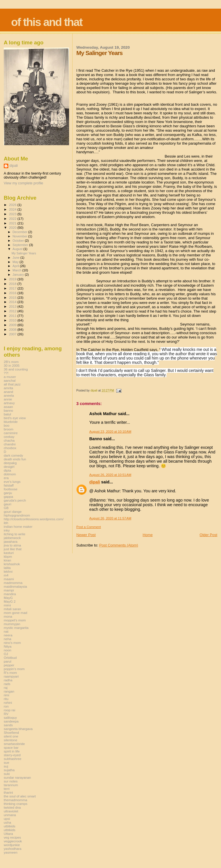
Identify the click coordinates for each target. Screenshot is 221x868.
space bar (11, 747)
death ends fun (15, 459)
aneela (9, 395)
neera (8, 635)
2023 (13, 214)
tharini (8, 792)
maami (9, 579)
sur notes (11, 781)
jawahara (11, 541)
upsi (7, 819)
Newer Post (86, 535)
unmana (10, 815)
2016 (13, 293)
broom (8, 429)
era (6, 478)
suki (7, 774)
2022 (13, 219)
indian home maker (18, 526)
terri (7, 789)
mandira (10, 594)
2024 (13, 209)
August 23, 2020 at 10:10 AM (110, 432)
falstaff (9, 485)
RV (6, 714)
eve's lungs (12, 482)
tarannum (11, 785)
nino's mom (12, 643)
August (18, 249)
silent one (11, 736)
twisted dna (12, 807)
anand (8, 392)
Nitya (8, 646)
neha (7, 639)
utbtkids (9, 826)
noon (7, 650)
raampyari (11, 676)
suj (6, 766)
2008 (13, 329)
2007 (13, 334)
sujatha (9, 770)
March (18, 270)
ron (6, 706)
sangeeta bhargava (18, 729)
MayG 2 (10, 601)
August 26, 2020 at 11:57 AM (110, 518)
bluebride (11, 422)
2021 (13, 223)
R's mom (10, 673)
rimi (6, 695)
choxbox (10, 448)
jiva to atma (12, 545)
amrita (8, 388)
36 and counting (16, 369)
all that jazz (12, 384)
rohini (8, 702)
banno (8, 410)
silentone (11, 740)
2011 (13, 316)
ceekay (9, 437)
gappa (8, 497)
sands (8, 725)
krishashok (12, 564)
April (16, 266)
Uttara (8, 834)
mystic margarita (16, 628)
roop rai (9, 710)
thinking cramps (16, 804)
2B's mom (11, 362)
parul (7, 661)
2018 (13, 284)
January (19, 275)
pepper (9, 665)
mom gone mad (15, 613)
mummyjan (12, 624)
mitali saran (12, 609)
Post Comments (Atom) (119, 545)
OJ (6, 654)
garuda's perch (15, 500)
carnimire (11, 433)
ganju (8, 493)
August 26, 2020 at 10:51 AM (110, 475)
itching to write (15, 534)
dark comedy (13, 455)
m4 (6, 575)
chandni (10, 444)
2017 (13, 288)
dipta (7, 470)
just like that (13, 549)
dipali (95, 482)
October (19, 241)
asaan (8, 407)
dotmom (10, 474)
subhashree (13, 759)
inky (7, 530)
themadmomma (15, 800)
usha (7, 822)
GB (6, 508)
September (21, 245)
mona (8, 616)
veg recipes (12, 837)
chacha (9, 440)
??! (6, 373)
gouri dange (13, 511)
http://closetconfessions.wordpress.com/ (34, 519)
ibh (6, 523)
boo (7, 425)
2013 (13, 306)
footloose (11, 489)
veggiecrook (13, 841)
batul (7, 414)
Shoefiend (11, 732)
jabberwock (12, 538)
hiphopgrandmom (17, 515)
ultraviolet (11, 811)
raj (6, 688)
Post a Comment (88, 527)
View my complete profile (23, 183)
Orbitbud (10, 658)
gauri (7, 504)
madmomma (13, 583)
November (20, 236)
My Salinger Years (24, 253)
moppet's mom (15, 620)
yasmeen (11, 852)
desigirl (9, 467)
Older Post (208, 535)
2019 (13, 279)
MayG (8, 598)
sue (6, 762)
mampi (9, 590)
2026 (13, 205)
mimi (7, 605)
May (16, 262)
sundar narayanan (17, 777)
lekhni (8, 571)
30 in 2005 (12, 365)
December (20, 232)
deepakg (10, 463)
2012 (13, 311)
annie (8, 399)
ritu (6, 699)
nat (6, 631)
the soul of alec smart (20, 796)
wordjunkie (12, 845)
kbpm (8, 556)
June (17, 258)
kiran (7, 560)
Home (148, 535)
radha (8, 680)
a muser (10, 377)
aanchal (10, 380)
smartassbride (14, 744)
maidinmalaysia (15, 586)
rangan (9, 691)
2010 (13, 320)
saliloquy (10, 717)
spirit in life (12, 751)
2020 (13, 227)
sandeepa (11, 721)
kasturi (9, 553)
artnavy (9, 403)
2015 (13, 297)
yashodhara (13, 849)
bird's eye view (15, 418)
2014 (13, 302)
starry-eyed (12, 755)
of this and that (46, 22)
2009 (13, 325)
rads (7, 684)
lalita (7, 568)
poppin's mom (14, 669)
